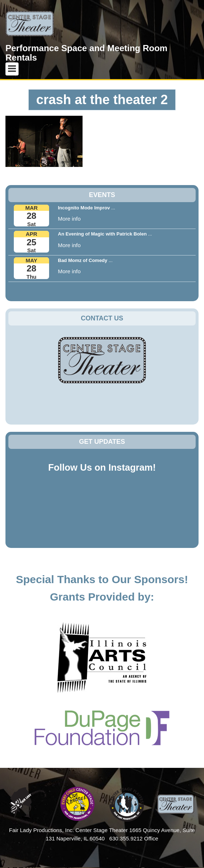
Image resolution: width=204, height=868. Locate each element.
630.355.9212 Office (134, 838)
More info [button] (69, 219)
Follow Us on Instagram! (102, 467)
